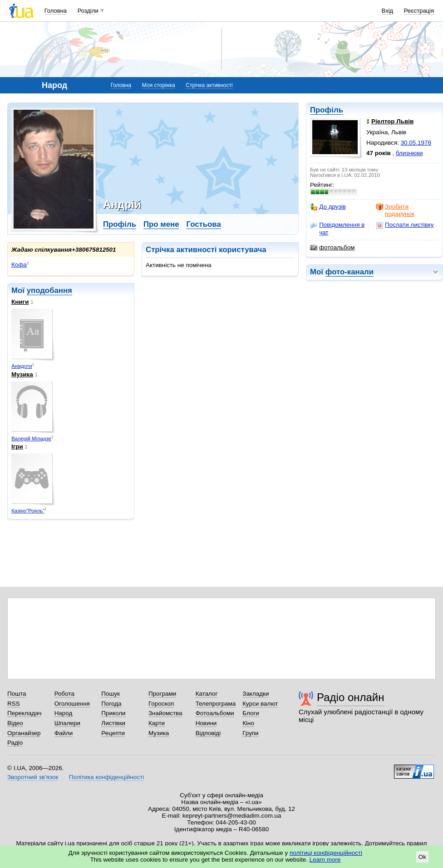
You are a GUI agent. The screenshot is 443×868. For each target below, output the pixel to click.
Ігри (17, 446)
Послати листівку (405, 225)
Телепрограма (216, 704)
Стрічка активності (209, 85)
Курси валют (260, 704)
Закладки (256, 694)
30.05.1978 (416, 143)
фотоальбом (332, 248)
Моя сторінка (159, 85)
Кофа (19, 265)
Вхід (388, 11)
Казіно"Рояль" (28, 511)
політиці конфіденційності (326, 853)
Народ (64, 713)
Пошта (17, 694)
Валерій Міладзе (31, 439)
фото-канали (349, 272)
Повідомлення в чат (337, 228)
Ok (422, 857)
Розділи (88, 11)
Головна (56, 11)
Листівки (113, 723)
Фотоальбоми (215, 713)
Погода (111, 704)
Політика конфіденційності (106, 777)
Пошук (111, 694)
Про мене (161, 224)
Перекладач (24, 713)
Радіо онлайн (351, 697)
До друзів (328, 207)
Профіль (327, 110)
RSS (14, 704)
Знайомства (165, 713)
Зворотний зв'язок (33, 777)
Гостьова (203, 224)
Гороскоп (161, 704)
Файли (64, 733)
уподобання (49, 290)
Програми (162, 694)
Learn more (325, 860)
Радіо (15, 743)
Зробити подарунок (395, 210)
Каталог (207, 694)
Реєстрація (419, 11)
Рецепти (113, 733)
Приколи (113, 713)
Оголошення (72, 704)
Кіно (248, 723)
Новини (206, 723)
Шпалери (67, 723)
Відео (15, 723)
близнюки (409, 153)
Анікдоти (22, 366)
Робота (64, 694)
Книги (20, 302)
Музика (22, 374)
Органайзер (24, 733)
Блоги (251, 713)
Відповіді (208, 733)
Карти (157, 723)
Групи (250, 733)
